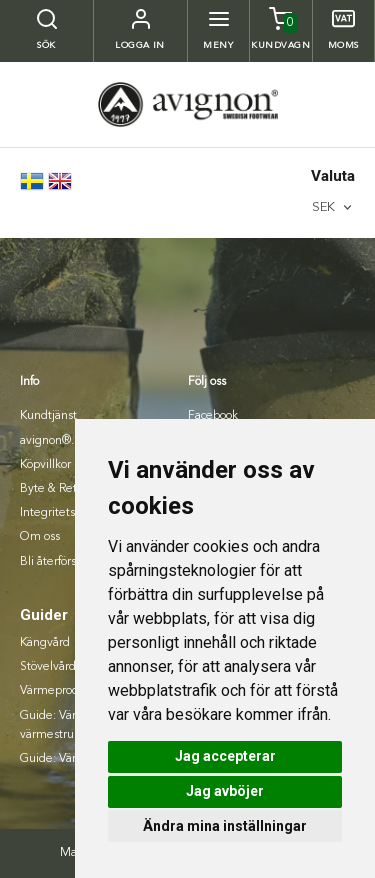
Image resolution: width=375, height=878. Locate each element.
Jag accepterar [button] (225, 756)
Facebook (213, 416)
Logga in (140, 45)
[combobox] (333, 207)
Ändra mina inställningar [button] (225, 826)
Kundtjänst (48, 416)
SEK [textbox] (323, 207)
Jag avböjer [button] (225, 791)
